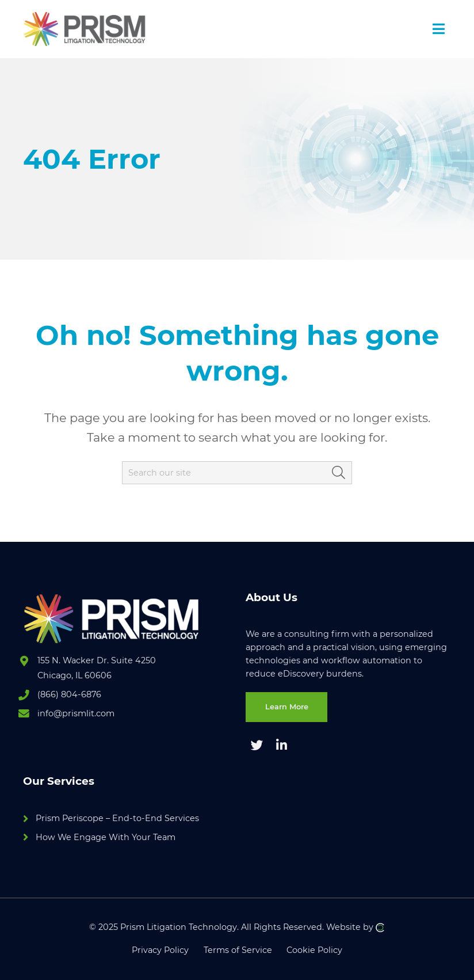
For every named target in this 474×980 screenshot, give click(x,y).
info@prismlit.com (76, 713)
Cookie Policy (314, 950)
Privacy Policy (160, 950)
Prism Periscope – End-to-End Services (117, 818)
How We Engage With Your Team (106, 837)
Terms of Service (238, 950)
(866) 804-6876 (69, 694)
